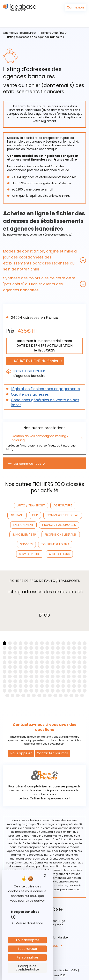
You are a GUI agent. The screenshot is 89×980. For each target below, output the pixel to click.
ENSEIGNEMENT (23, 525)
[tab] (44, 260)
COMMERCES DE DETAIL (63, 515)
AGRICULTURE (63, 505)
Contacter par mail (52, 753)
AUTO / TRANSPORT (31, 505)
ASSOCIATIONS (59, 554)
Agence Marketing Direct (20, 33)
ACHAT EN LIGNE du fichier (36, 361)
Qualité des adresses (30, 394)
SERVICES (26, 544)
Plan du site (60, 937)
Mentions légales (58, 970)
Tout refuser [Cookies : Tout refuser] (27, 949)
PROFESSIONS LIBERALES (61, 535)
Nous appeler (21, 753)
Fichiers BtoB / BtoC (54, 33)
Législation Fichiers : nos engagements (45, 389)
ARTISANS (17, 515)
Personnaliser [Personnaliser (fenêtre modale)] (27, 957)
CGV (74, 970)
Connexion (75, 7)
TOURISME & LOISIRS (55, 544)
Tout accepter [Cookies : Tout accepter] (27, 940)
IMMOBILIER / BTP (24, 535)
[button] (44, 260)
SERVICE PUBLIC (30, 554)
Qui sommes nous (27, 464)
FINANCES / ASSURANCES (59, 525)
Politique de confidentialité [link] (27, 968)
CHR (35, 515)
